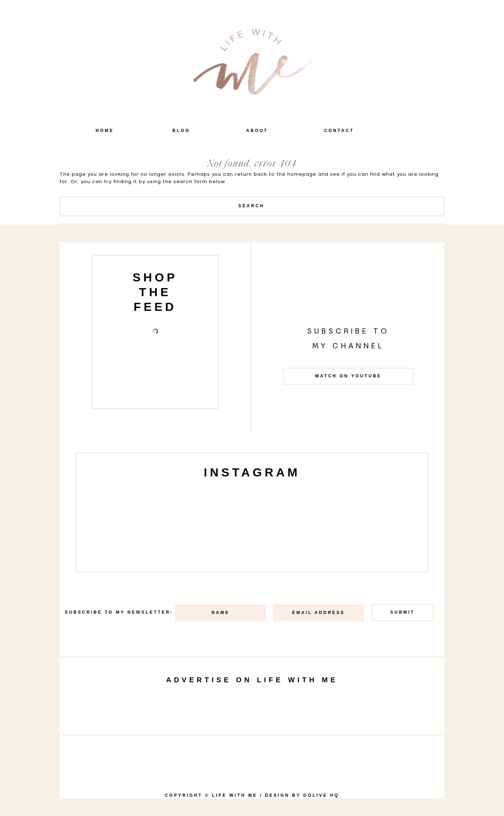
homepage (302, 174)
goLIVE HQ (321, 795)
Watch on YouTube (348, 376)
